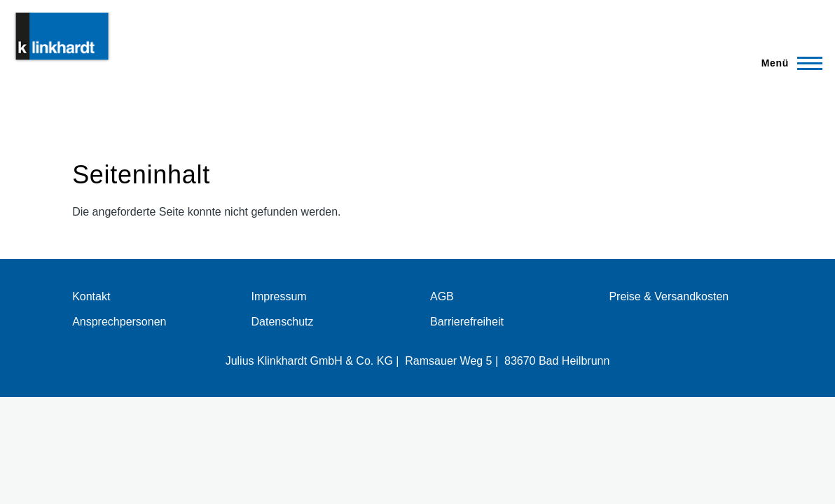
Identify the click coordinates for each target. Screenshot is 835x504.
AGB (442, 296)
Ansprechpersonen (119, 322)
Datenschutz (283, 322)
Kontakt (91, 296)
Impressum (279, 296)
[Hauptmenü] (788, 63)
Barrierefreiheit (467, 322)
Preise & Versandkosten (669, 296)
